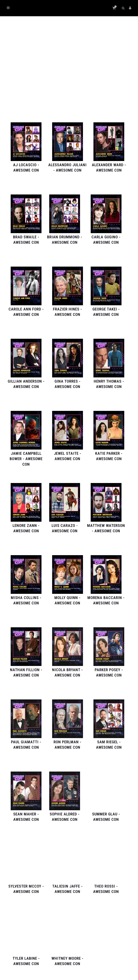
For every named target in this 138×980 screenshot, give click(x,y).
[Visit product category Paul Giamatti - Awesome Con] (26, 742)
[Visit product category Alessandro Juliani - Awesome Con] (68, 165)
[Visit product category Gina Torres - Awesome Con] (68, 381)
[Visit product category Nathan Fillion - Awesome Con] (26, 670)
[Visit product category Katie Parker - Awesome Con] (109, 454)
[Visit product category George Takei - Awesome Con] (106, 309)
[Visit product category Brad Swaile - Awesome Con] (26, 237)
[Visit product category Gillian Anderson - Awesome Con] (26, 381)
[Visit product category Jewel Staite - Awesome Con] (68, 454)
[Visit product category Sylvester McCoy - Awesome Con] (26, 886)
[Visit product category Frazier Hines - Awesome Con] (68, 309)
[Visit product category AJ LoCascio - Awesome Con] (26, 165)
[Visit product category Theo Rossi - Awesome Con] (106, 886)
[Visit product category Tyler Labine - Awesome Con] (26, 958)
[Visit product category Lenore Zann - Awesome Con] (26, 526)
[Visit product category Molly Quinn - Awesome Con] (68, 598)
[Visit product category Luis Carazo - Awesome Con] (65, 526)
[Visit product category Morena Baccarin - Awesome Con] (106, 598)
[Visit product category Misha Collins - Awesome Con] (26, 598)
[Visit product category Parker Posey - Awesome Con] (109, 670)
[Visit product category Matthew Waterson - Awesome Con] (106, 526)
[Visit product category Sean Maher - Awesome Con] (26, 814)
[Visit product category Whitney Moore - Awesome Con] (68, 958)
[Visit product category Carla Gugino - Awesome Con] (106, 237)
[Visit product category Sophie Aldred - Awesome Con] (65, 814)
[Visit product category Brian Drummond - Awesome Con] (65, 237)
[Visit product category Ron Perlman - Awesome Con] (68, 742)
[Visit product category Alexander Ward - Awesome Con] (109, 165)
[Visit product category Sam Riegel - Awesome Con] (109, 742)
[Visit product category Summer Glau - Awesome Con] (106, 814)
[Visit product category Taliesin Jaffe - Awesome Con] (68, 886)
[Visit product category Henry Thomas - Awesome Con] (109, 381)
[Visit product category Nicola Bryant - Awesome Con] (68, 670)
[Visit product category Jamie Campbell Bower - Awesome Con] (26, 456)
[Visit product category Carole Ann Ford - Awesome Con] (26, 309)
